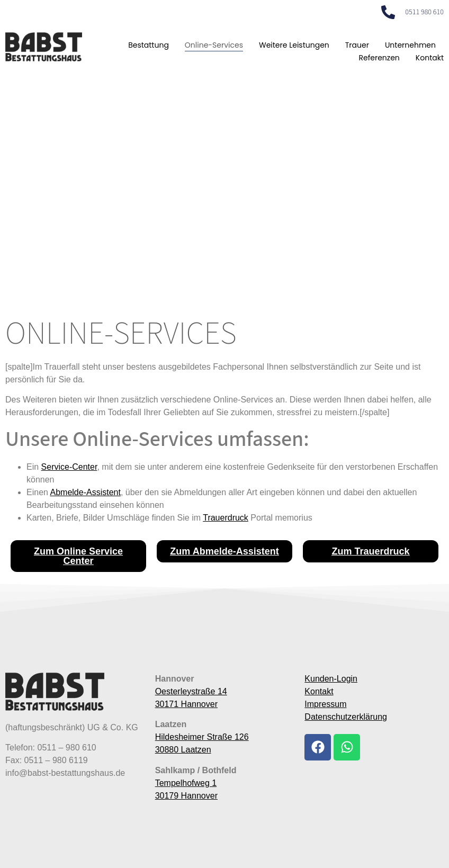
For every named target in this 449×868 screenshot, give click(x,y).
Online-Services (214, 45)
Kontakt (430, 58)
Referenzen (379, 58)
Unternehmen (410, 45)
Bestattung (149, 45)
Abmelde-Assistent (85, 492)
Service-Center (69, 467)
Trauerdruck (226, 518)
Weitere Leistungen (294, 45)
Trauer (357, 45)
